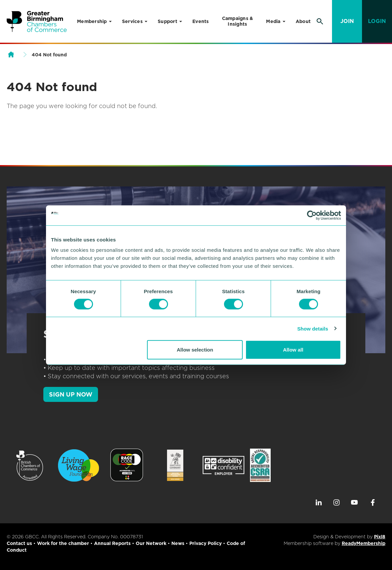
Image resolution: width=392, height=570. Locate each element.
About (303, 21)
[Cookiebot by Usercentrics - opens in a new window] (312, 215)
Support (167, 21)
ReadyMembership (363, 543)
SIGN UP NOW (71, 394)
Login (377, 21)
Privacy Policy (205, 543)
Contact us (19, 543)
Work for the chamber (63, 543)
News (178, 543)
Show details (313, 328)
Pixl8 (380, 537)
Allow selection (195, 350)
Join (347, 21)
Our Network (151, 543)
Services (132, 21)
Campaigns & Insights (238, 21)
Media (273, 21)
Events (201, 21)
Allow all (293, 350)
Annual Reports (112, 543)
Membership (92, 21)
